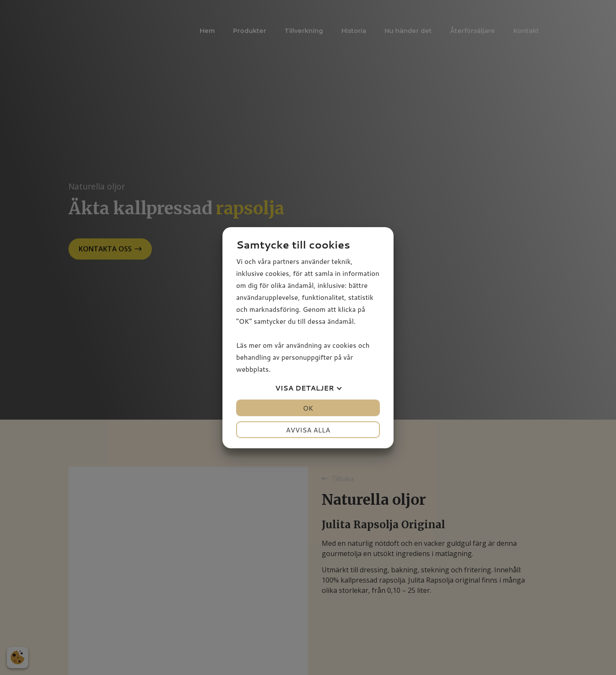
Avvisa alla (308, 430)
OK (308, 408)
